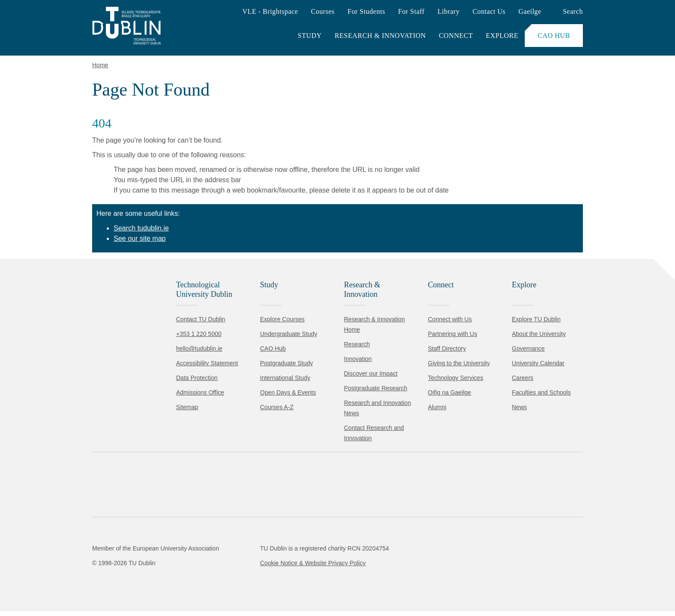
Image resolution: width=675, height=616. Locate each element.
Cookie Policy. (181, 556)
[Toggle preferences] (186, 584)
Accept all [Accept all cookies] (45, 583)
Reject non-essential (117, 583)
